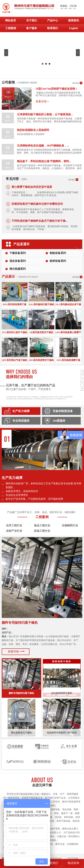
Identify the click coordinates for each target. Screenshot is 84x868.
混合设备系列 (18, 261)
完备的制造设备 (63, 411)
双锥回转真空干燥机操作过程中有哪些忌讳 (37, 204)
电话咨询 (73, 863)
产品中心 (53, 21)
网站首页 (11, 21)
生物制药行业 (70, 525)
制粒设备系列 (58, 253)
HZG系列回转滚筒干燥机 (15, 305)
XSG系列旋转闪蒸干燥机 (42, 304)
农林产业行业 (14, 531)
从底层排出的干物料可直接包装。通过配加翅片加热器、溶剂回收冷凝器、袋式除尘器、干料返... (45, 228)
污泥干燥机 (73, 859)
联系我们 (53, 28)
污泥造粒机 (56, 859)
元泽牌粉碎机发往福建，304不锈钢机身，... (43, 146)
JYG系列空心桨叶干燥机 (15, 332)
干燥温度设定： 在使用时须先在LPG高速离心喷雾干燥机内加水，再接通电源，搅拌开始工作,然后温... (45, 194)
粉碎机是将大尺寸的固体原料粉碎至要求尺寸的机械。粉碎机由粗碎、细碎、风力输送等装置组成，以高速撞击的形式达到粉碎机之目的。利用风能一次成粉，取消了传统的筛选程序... (49, 151)
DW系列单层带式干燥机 (42, 360)
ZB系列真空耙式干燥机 (41, 332)
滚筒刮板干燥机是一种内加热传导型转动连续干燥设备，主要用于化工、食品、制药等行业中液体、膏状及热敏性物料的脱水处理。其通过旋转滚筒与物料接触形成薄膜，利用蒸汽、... (49, 120)
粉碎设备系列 (58, 261)
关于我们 (32, 21)
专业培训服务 (21, 421)
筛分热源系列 (18, 269)
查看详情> (14, 652)
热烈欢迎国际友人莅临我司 (33, 130)
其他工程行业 (42, 531)
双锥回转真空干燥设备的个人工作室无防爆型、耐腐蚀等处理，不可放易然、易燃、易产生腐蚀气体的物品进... (43, 211)
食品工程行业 (42, 525)
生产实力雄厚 (21, 411)
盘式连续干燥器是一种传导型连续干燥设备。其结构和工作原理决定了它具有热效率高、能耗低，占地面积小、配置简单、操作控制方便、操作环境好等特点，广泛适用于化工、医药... (49, 167)
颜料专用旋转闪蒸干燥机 (20, 623)
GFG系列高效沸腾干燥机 (68, 360)
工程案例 (11, 28)
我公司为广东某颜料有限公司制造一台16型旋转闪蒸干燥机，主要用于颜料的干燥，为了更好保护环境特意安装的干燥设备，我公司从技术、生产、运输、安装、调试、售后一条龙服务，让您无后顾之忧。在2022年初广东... (41, 636)
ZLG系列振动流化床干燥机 (68, 305)
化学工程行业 (14, 525)
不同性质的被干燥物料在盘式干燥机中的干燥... (40, 221)
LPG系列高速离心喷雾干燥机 (68, 333)
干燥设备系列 (18, 253)
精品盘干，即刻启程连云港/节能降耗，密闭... (44, 161)
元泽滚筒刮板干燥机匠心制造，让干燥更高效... (45, 114)
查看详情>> (43, 102)
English (73, 28)
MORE (76, 83)
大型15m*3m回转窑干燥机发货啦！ (57, 89)
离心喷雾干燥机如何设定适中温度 (32, 187)
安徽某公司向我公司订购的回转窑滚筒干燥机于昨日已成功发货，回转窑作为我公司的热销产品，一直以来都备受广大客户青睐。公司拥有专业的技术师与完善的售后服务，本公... (59, 94)
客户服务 (32, 28)
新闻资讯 (74, 21)
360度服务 (59, 421)
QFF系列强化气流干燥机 (15, 360)
